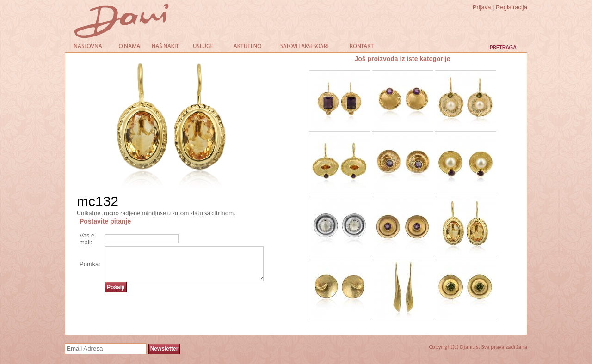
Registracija (512, 7)
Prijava (482, 7)
